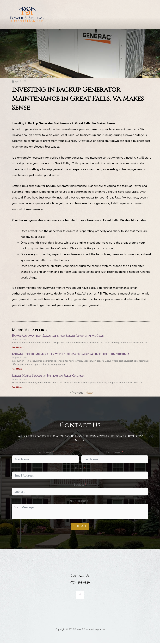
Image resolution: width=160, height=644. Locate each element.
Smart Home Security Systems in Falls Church (48, 376)
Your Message (79, 501)
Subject (79, 485)
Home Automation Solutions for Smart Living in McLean (58, 336)
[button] (109, 15)
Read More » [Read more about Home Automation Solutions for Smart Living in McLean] (18, 347)
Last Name (113, 453)
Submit (80, 527)
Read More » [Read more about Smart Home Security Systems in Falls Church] (18, 388)
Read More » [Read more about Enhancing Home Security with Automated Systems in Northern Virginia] (18, 369)
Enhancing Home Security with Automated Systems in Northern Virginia (71, 354)
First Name (44, 453)
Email (79, 469)
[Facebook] (80, 596)
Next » (90, 393)
